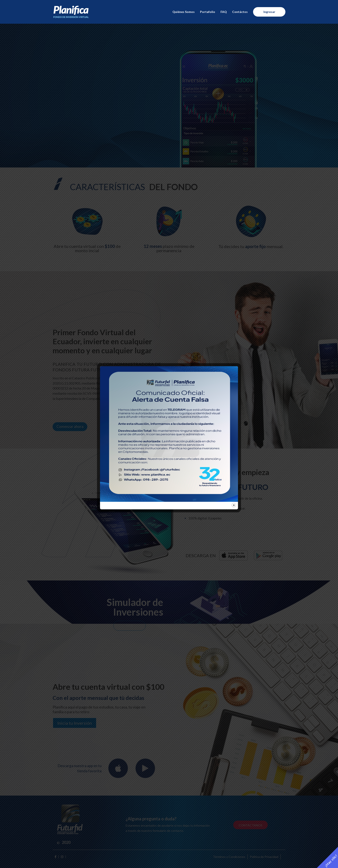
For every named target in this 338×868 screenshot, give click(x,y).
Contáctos (240, 12)
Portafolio (208, 12)
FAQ (224, 12)
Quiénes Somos (184, 12)
